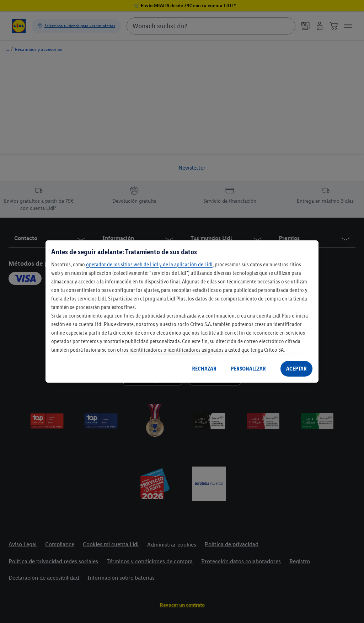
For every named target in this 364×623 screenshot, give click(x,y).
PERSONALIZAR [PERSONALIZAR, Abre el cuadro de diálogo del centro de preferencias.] (248, 369)
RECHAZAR (204, 369)
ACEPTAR (296, 369)
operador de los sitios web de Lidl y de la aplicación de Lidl (149, 264)
